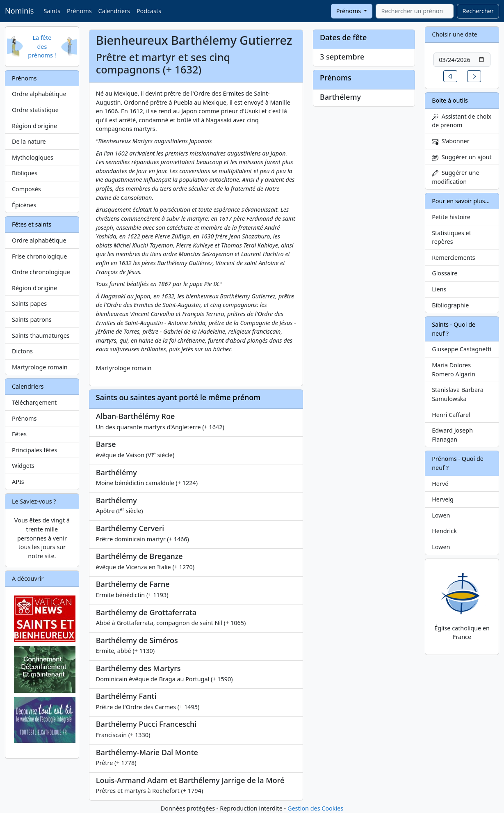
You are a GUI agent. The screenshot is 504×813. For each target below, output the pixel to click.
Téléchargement (34, 402)
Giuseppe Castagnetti (462, 349)
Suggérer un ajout (462, 157)
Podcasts (149, 11)
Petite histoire (451, 217)
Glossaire (445, 273)
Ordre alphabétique (39, 94)
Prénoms (79, 11)
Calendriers (114, 11)
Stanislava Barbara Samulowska (458, 394)
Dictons (22, 351)
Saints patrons (32, 319)
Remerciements (454, 258)
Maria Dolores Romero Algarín (454, 370)
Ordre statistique (35, 110)
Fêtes (19, 434)
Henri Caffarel (451, 415)
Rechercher (478, 11)
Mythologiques (33, 157)
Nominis (19, 11)
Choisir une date (455, 34)
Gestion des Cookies (315, 808)
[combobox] (415, 11)
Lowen (441, 515)
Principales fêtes (35, 450)
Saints (52, 11)
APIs (18, 482)
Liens (439, 289)
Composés (26, 189)
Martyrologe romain (40, 367)
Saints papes (29, 303)
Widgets (23, 466)
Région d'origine (34, 126)
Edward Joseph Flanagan (452, 435)
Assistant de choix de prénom (462, 121)
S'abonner (451, 141)
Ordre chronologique (41, 272)
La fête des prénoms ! (42, 46)
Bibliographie (450, 305)
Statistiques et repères (452, 237)
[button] (450, 76)
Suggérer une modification (455, 177)
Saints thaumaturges (41, 336)
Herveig (443, 499)
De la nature (29, 141)
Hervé (440, 484)
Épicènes (24, 205)
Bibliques (25, 173)
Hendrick (444, 531)
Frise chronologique (39, 256)
